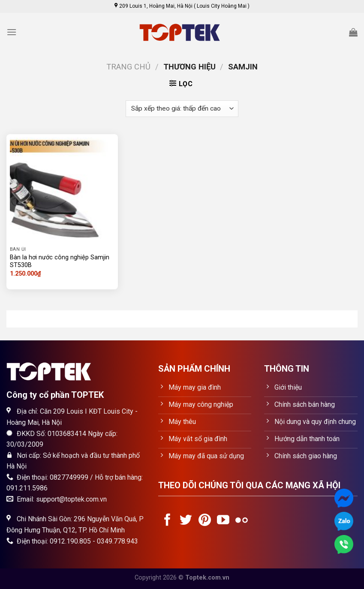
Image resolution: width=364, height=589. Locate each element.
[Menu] (12, 32)
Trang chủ (128, 67)
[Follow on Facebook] (167, 521)
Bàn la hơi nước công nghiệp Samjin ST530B (60, 261)
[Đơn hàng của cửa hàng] (182, 109)
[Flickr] (242, 521)
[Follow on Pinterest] (205, 521)
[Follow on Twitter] (186, 521)
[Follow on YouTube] (223, 521)
